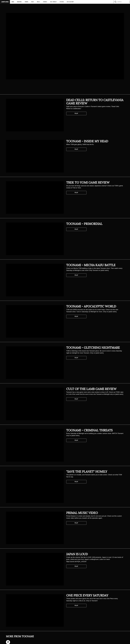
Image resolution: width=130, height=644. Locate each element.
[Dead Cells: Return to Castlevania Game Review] (35, 115)
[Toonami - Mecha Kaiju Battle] (35, 280)
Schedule (45, 2)
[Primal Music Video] (35, 528)
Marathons (19, 2)
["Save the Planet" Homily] (35, 487)
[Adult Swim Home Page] (5, 2)
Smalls (38, 2)
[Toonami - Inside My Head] (35, 156)
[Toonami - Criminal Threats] (35, 445)
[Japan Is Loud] (35, 569)
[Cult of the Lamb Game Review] (35, 404)
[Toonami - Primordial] (35, 239)
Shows (13, 2)
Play (76, 113)
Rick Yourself (53, 2)
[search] (127, 2)
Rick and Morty (70, 2)
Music (33, 2)
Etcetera (62, 2)
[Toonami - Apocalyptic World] (35, 321)
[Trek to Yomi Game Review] (35, 198)
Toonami (26, 2)
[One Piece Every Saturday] (35, 610)
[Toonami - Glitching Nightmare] (35, 363)
